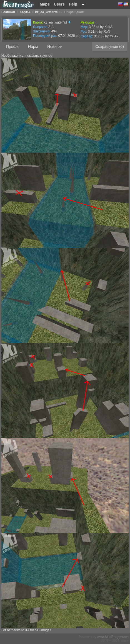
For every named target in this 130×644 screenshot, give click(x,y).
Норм (33, 47)
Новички (55, 47)
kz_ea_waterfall (57, 22)
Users (59, 4)
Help (73, 4)
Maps (45, 4)
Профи (12, 47)
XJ (27, 630)
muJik (114, 36)
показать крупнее (39, 56)
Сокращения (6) (110, 47)
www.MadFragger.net (113, 637)
